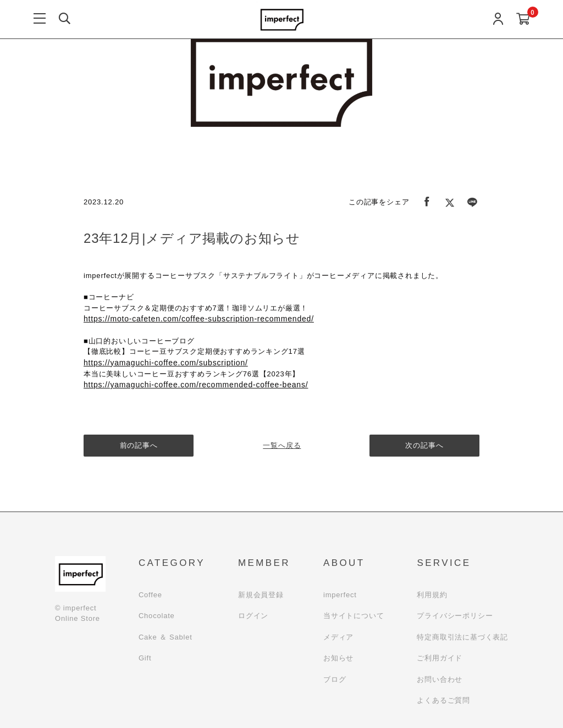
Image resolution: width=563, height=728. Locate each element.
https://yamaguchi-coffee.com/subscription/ (166, 363)
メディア (338, 637)
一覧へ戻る (282, 445)
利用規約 (432, 595)
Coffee (150, 595)
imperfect (340, 595)
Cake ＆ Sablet (165, 637)
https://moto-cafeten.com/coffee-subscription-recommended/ (199, 319)
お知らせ (338, 658)
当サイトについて (354, 616)
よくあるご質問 (443, 700)
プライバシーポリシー (455, 616)
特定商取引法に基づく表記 (462, 637)
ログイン (253, 616)
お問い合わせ (440, 679)
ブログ (335, 679)
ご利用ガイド (440, 658)
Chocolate (157, 616)
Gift (145, 658)
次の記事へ (425, 445)
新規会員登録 (261, 595)
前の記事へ (139, 445)
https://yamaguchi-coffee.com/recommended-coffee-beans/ (196, 385)
